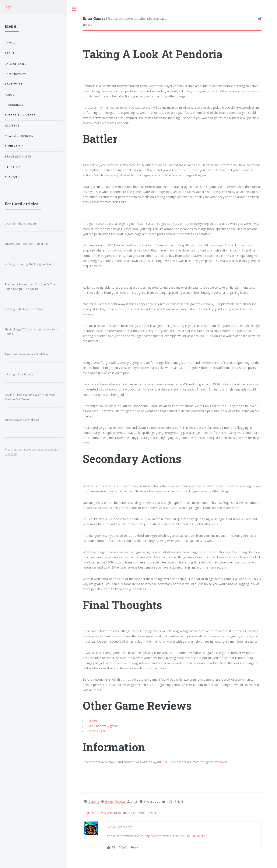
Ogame (93, 721)
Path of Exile (16, 64)
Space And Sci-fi (18, 157)
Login (8, 7)
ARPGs (10, 95)
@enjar (111, 827)
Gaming (10, 43)
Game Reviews (16, 74)
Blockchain (14, 105)
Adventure (14, 84)
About (10, 53)
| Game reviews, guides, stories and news (125, 21)
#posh (111, 836)
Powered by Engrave (37, 449)
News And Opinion (19, 136)
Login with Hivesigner (98, 813)
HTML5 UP (11, 454)
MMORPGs (12, 126)
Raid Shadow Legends (103, 726)
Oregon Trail (96, 731)
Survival (12, 177)
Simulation (14, 146)
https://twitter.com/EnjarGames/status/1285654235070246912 (161, 836)
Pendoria (221, 762)
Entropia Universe (20, 115)
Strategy (13, 167)
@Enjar (162, 762)
